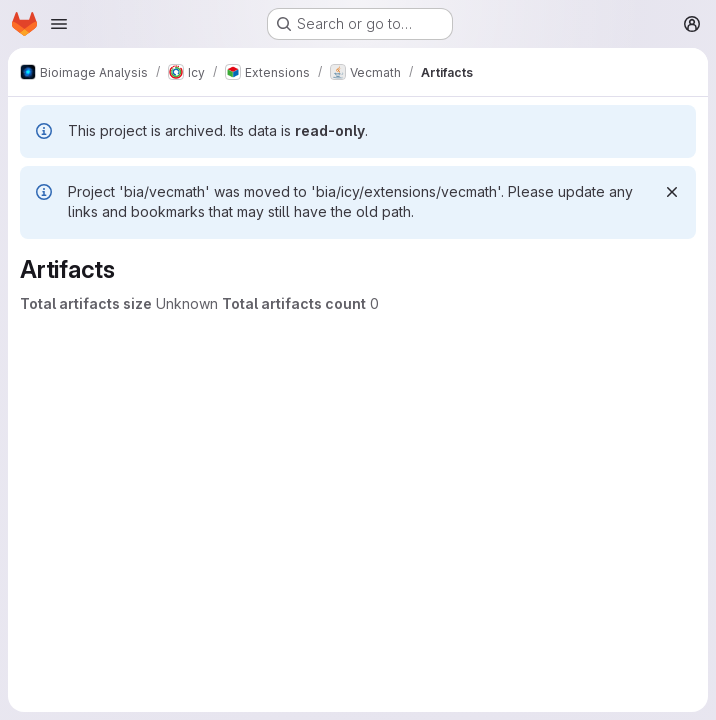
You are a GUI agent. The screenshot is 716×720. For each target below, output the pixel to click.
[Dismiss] (672, 192)
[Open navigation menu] (59, 24)
